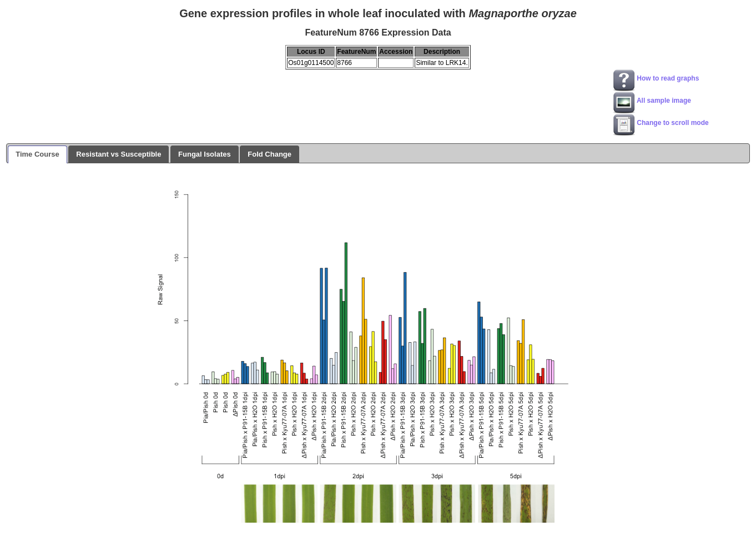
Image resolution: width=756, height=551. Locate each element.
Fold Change (269, 154)
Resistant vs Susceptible (119, 154)
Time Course (37, 154)
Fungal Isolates (205, 154)
